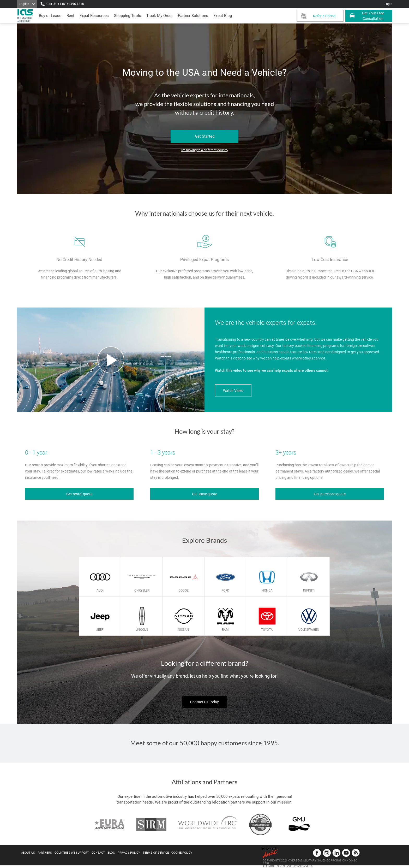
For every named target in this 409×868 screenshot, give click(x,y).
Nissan (184, 630)
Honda (267, 591)
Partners (45, 853)
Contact (98, 853)
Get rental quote (79, 494)
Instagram (327, 853)
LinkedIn (336, 853)
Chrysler (142, 591)
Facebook (317, 853)
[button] (193, 16)
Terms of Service (156, 853)
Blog (111, 853)
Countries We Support (72, 853)
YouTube (346, 853)
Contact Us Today (204, 702)
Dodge (184, 591)
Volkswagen (309, 630)
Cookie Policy (182, 853)
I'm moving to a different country (204, 150)
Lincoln (142, 630)
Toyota (267, 630)
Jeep (100, 630)
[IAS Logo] (26, 16)
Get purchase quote (330, 494)
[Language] (27, 4)
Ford (225, 591)
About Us (28, 853)
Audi (100, 591)
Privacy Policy (129, 853)
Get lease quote (204, 494)
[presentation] (70, 16)
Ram (225, 630)
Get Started (205, 136)
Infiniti (309, 591)
